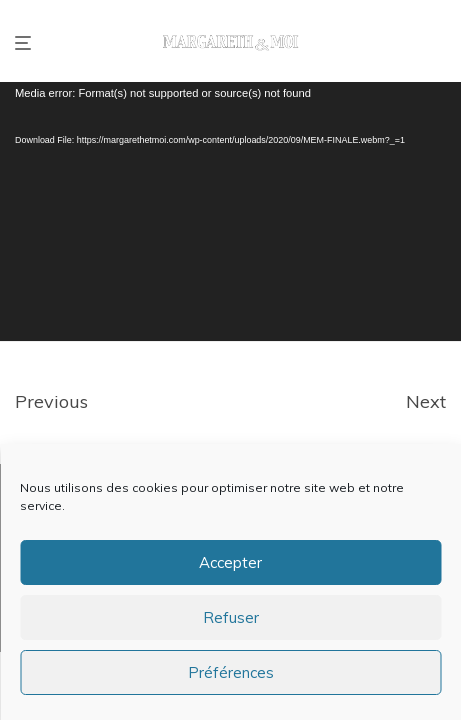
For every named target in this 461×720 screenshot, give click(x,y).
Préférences (231, 672)
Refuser (231, 617)
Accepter (230, 562)
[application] (230, 211)
